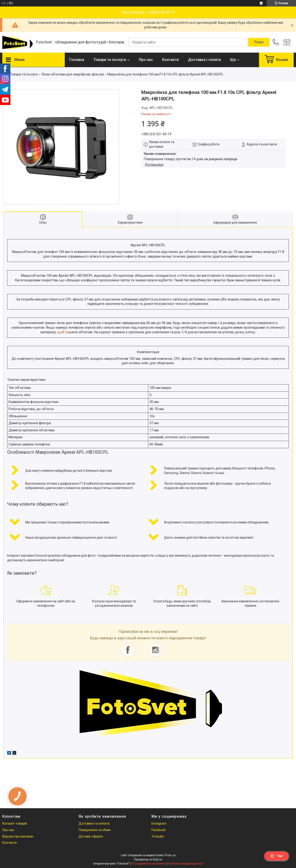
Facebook (159, 830)
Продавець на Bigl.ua (148, 859)
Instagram (159, 823)
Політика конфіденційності (185, 864)
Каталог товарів (15, 823)
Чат (277, 856)
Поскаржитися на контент (149, 864)
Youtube (158, 836)
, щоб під (63, 332)
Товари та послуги (110, 60)
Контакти (170, 60)
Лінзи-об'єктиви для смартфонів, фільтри (73, 74)
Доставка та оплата (94, 823)
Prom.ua (170, 855)
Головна (77, 60)
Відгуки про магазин (18, 836)
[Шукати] (259, 42)
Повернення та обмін (95, 830)
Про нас (146, 60)
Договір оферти (91, 836)
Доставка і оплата (204, 60)
